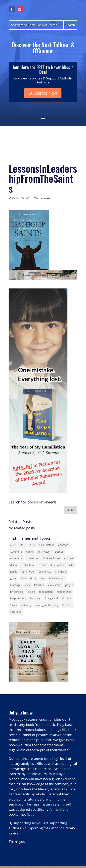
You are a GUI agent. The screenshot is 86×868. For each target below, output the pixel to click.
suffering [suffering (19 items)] (26, 605)
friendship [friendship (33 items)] (61, 572)
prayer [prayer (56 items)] (69, 585)
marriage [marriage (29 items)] (15, 585)
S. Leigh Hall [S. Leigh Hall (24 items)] (51, 598)
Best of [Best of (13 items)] (59, 552)
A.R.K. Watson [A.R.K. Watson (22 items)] (47, 545)
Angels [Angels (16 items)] (30, 552)
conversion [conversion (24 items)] (33, 558)
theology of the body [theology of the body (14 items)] (47, 605)
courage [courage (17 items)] (69, 558)
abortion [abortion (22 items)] (63, 545)
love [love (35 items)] (43, 578)
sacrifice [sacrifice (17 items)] (67, 598)
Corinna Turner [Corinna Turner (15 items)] (52, 558)
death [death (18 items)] (13, 565)
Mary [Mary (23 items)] (27, 585)
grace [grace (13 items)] (13, 578)
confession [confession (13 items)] (16, 558)
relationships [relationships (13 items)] (64, 592)
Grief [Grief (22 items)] (23, 578)
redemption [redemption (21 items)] (46, 592)
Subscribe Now (43, 93)
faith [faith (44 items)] (71, 565)
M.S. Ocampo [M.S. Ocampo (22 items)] (57, 578)
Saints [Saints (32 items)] (13, 605)
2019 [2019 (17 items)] (32, 545)
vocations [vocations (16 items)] (16, 612)
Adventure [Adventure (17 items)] (16, 552)
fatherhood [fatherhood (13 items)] (27, 572)
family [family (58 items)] (14, 572)
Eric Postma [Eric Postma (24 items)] (58, 565)
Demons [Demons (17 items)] (43, 565)
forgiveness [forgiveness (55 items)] (44, 572)
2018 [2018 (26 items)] (23, 545)
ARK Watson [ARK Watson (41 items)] (44, 552)
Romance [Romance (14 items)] (35, 598)
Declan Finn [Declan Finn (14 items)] (27, 565)
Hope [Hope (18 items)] (33, 578)
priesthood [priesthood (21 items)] (17, 592)
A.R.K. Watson (21, 198)
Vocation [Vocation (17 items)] (67, 605)
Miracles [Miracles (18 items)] (39, 585)
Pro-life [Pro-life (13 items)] (31, 592)
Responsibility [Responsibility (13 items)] (18, 598)
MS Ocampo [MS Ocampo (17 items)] (54, 585)
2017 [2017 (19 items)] (13, 545)
